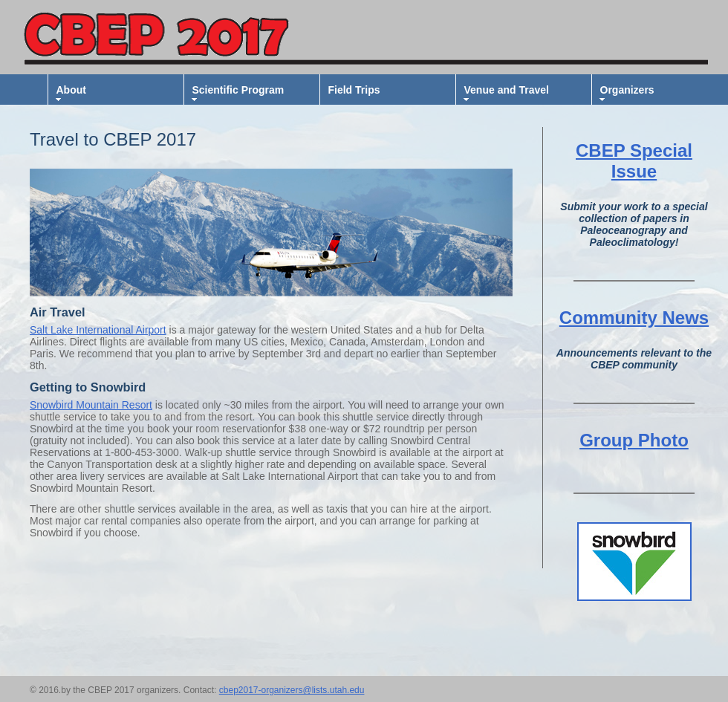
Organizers (627, 90)
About (71, 90)
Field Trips (354, 90)
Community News (634, 318)
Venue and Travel (507, 90)
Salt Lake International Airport (98, 330)
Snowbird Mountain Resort (91, 405)
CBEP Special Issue (634, 161)
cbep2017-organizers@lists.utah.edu (292, 690)
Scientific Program (238, 90)
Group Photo (634, 440)
